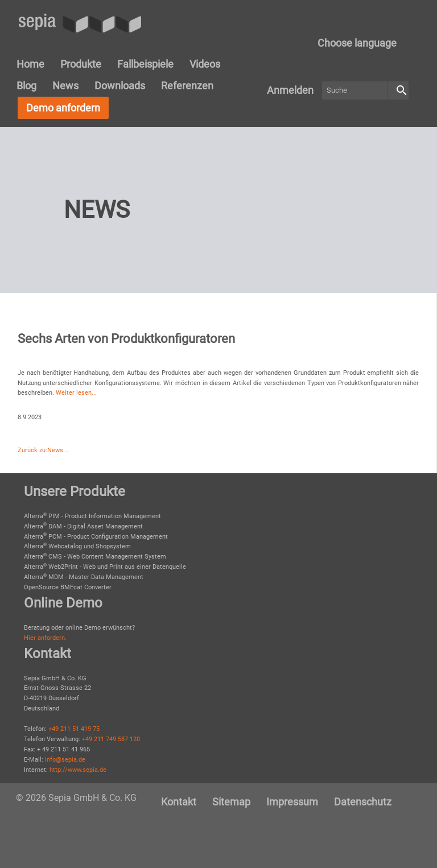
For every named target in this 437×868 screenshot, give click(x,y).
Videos (205, 64)
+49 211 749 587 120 (111, 739)
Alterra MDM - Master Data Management (84, 577)
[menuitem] (357, 43)
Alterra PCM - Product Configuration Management (96, 537)
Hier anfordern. (45, 638)
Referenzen (187, 86)
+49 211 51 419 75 (74, 729)
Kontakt (179, 802)
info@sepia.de (65, 760)
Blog (26, 86)
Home (30, 64)
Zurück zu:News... (43, 450)
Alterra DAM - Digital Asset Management (83, 526)
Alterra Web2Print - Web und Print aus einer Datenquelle (105, 567)
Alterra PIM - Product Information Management (92, 516)
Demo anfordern (63, 108)
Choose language (357, 43)
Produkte (81, 64)
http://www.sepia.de (78, 770)
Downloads (120, 86)
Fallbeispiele (145, 64)
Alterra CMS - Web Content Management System (95, 557)
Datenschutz (363, 802)
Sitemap (231, 802)
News (65, 86)
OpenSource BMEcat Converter (68, 587)
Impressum (292, 802)
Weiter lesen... (76, 393)
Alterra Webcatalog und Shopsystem (77, 546)
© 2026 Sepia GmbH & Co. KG (76, 798)
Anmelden (290, 90)
